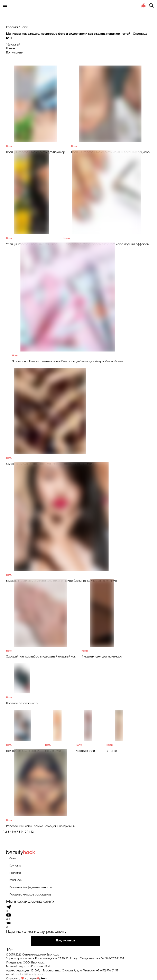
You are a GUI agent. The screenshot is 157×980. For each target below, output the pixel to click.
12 (32, 832)
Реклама (15, 873)
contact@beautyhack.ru (31, 975)
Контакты (15, 866)
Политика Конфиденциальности (31, 888)
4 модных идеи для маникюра (102, 657)
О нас (13, 859)
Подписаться (65, 941)
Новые (10, 49)
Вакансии (16, 880)
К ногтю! (112, 751)
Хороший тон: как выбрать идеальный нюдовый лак (41, 657)
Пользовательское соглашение (30, 895)
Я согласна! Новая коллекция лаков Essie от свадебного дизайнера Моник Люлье (68, 362)
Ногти (9, 146)
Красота (12, 27)
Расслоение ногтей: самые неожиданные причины (41, 826)
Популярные (14, 53)
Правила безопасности (22, 704)
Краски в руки (85, 751)
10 (25, 832)
